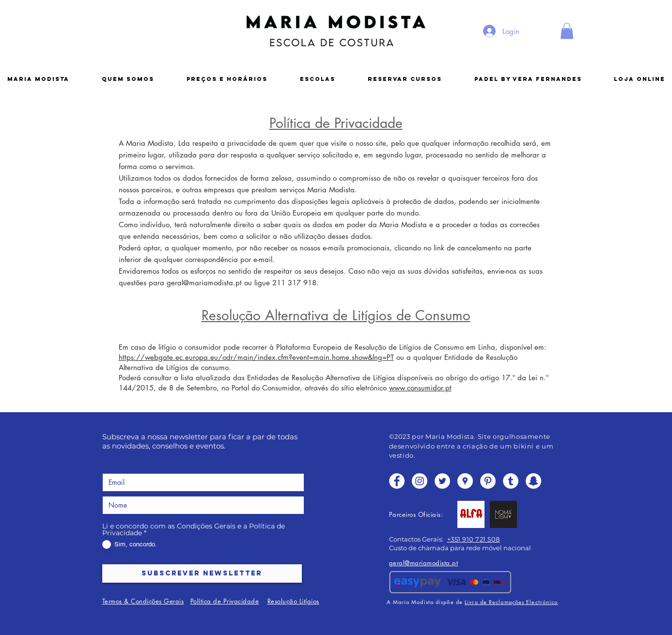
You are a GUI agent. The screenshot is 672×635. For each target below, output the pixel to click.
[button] (567, 31)
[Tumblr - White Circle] (511, 481)
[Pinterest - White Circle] (488, 481)
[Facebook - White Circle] (397, 481)
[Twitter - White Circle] (442, 481)
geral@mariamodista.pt (204, 283)
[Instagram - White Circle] (420, 481)
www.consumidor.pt (420, 388)
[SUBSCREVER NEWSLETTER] (202, 573)
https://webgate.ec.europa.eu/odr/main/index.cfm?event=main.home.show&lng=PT (256, 357)
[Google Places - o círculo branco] (465, 481)
